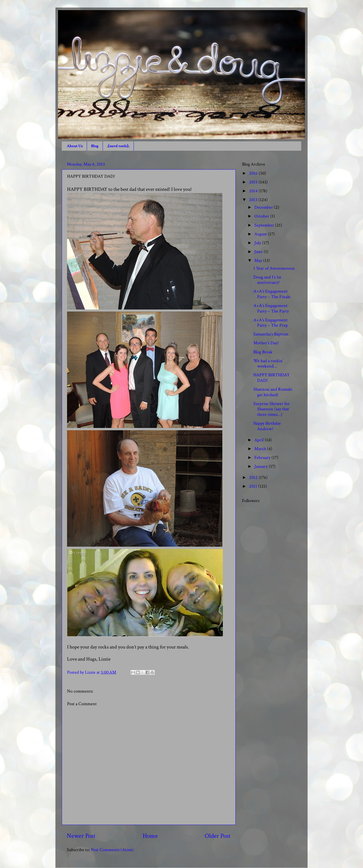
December (264, 207)
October (262, 216)
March (261, 449)
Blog (95, 146)
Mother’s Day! (266, 343)
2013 (254, 200)
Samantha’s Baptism (271, 334)
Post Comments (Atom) (112, 850)
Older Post (218, 836)
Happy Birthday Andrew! (267, 426)
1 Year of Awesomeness (274, 268)
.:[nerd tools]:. (118, 146)
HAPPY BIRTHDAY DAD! (271, 378)
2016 (254, 173)
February (263, 458)
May (259, 260)
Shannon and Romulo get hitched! (273, 392)
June (259, 252)
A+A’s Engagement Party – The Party (271, 308)
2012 (254, 477)
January (262, 466)
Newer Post (81, 836)
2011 (254, 486)
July (258, 243)
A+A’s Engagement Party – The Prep (271, 323)
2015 (254, 182)
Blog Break (263, 352)
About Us (75, 146)
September (265, 225)
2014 (254, 191)
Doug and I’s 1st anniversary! (267, 280)
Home (150, 836)
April (260, 440)
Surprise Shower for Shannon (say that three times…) (271, 409)
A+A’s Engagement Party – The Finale (272, 294)
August (261, 234)
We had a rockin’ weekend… (268, 364)
